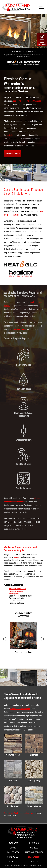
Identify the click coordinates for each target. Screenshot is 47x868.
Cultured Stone (13, 745)
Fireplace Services (34, 852)
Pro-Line (13, 771)
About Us (13, 861)
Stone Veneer (13, 857)
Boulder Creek (13, 797)
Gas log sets (14, 593)
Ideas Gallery (34, 857)
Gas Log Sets (13, 852)
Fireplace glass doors (17, 589)
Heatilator (16, 215)
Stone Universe (34, 797)
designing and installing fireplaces (27, 101)
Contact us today (19, 329)
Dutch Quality (34, 771)
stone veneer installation (20, 709)
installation (11, 135)
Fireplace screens (16, 591)
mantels (17, 557)
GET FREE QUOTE (13, 154)
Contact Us (34, 861)
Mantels (34, 848)
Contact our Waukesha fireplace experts (20, 813)
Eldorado (34, 745)
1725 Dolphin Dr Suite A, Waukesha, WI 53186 (26, 836)
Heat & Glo (34, 843)
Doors (13, 848)
